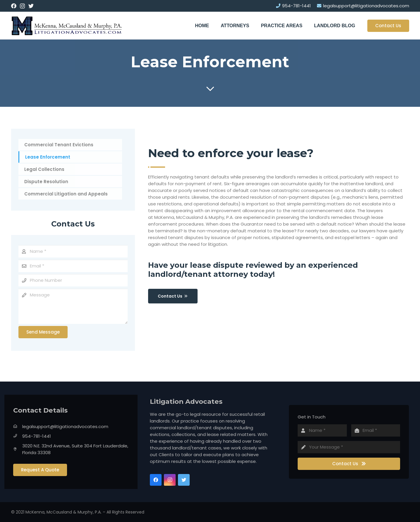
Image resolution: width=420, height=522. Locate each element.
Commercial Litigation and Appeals (66, 194)
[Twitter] (31, 6)
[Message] (73, 306)
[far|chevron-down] (210, 89)
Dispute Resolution (46, 182)
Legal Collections (44, 169)
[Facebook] (14, 6)
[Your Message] (349, 447)
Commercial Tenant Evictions (59, 145)
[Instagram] (22, 6)
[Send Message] (43, 332)
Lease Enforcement (48, 157)
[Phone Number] (73, 280)
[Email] (73, 266)
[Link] (67, 26)
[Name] (73, 251)
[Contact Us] (349, 464)
